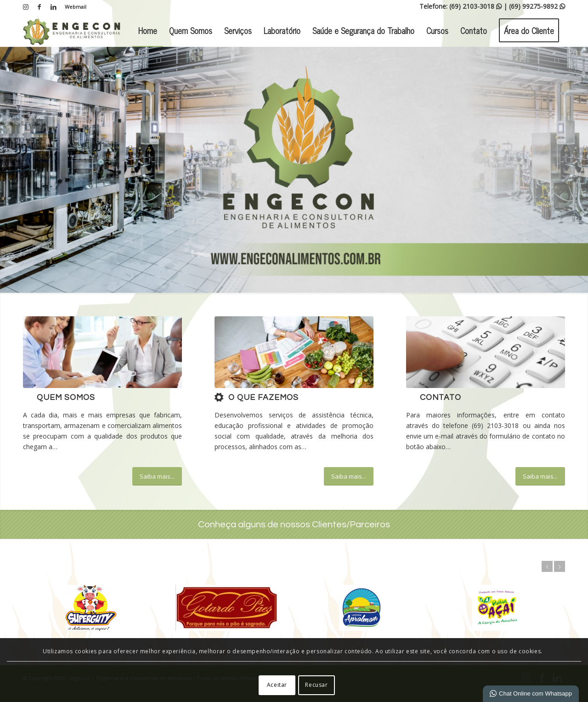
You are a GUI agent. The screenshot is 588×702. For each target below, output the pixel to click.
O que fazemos (263, 398)
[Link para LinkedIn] (53, 7)
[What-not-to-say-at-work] (102, 352)
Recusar (316, 685)
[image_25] (486, 352)
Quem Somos (66, 398)
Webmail (76, 7)
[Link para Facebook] (39, 7)
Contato (441, 398)
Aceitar (277, 685)
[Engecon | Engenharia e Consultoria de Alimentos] (72, 30)
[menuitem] (73, 7)
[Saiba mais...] (157, 476)
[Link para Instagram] (25, 7)
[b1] (294, 352)
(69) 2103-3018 (475, 6)
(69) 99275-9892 (537, 6)
